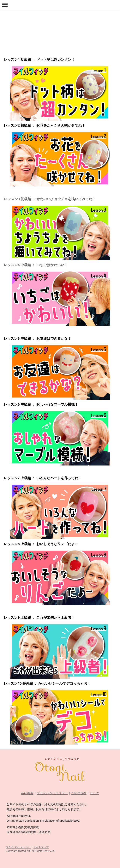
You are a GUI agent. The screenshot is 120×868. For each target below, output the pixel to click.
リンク (94, 793)
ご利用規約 (79, 793)
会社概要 (27, 793)
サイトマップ (41, 847)
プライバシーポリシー (52, 793)
